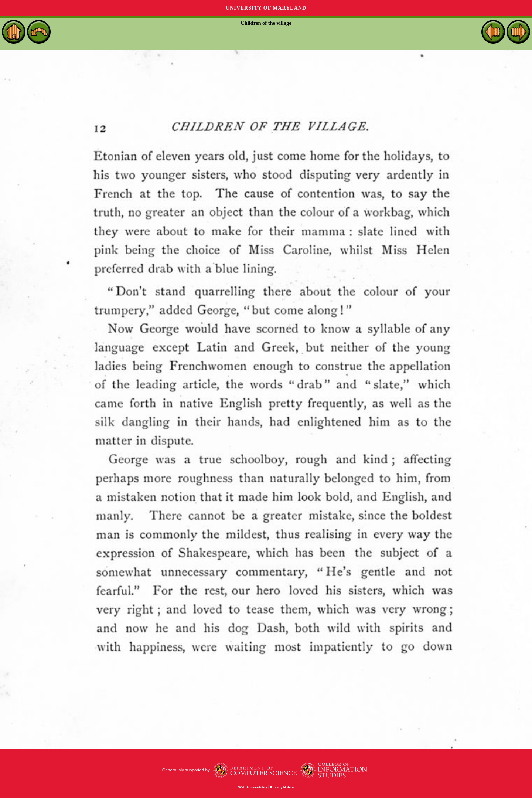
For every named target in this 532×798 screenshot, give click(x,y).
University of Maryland (266, 8)
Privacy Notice (282, 787)
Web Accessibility (253, 787)
